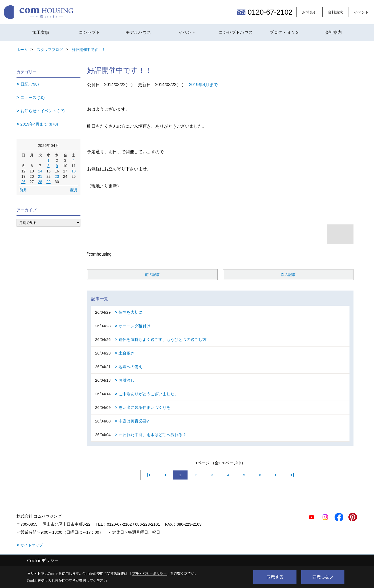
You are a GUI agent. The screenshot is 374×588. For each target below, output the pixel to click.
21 (40, 176)
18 (74, 171)
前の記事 (152, 275)
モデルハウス (138, 32)
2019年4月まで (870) (39, 124)
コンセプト (90, 32)
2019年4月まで (203, 85)
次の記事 (288, 275)
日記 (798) (30, 84)
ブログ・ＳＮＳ (284, 32)
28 (40, 182)
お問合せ (310, 12)
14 (40, 171)
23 (57, 176)
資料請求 (335, 12)
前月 (23, 190)
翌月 (74, 190)
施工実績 (41, 32)
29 (48, 182)
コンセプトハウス (236, 32)
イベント (361, 12)
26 (23, 182)
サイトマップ (32, 545)
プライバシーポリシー (149, 574)
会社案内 (333, 32)
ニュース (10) (33, 97)
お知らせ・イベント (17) (43, 111)
